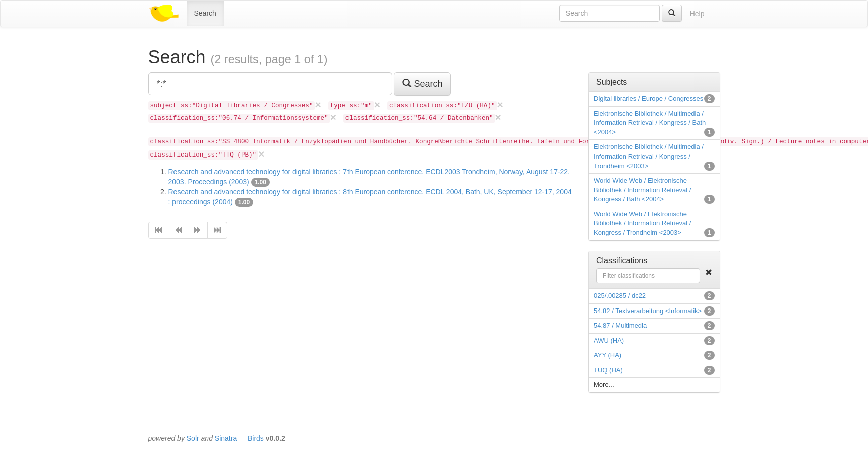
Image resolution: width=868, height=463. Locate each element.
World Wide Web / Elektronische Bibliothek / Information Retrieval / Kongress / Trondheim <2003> (642, 223)
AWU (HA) (609, 340)
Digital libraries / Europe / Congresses (648, 99)
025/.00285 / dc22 (620, 296)
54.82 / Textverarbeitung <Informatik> (648, 311)
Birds (256, 438)
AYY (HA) (607, 355)
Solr (193, 438)
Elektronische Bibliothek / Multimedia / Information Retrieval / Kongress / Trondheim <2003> (649, 156)
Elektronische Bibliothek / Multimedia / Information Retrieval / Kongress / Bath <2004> (650, 123)
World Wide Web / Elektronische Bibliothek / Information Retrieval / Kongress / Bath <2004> (642, 190)
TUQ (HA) (608, 370)
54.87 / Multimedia (620, 325)
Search (205, 13)
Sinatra (226, 438)
